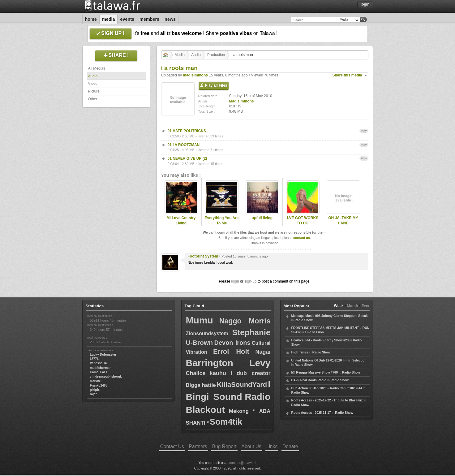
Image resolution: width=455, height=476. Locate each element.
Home (91, 19)
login (235, 281)
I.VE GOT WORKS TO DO (303, 221)
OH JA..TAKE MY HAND (343, 221)
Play (364, 131)
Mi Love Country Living (181, 221)
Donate (290, 446)
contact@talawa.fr (243, 463)
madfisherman (101, 368)
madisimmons (195, 75)
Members (149, 19)
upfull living (262, 218)
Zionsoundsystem (207, 333)
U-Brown (200, 342)
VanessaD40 (99, 363)
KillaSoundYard (242, 385)
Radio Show (303, 320)
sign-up (250, 281)
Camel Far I (99, 372)
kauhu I (221, 373)
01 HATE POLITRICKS (187, 131)
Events (127, 19)
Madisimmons (242, 101)
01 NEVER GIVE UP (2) (187, 158)
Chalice (196, 373)
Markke (95, 381)
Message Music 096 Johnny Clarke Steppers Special (331, 316)
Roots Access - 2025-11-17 (311, 413)
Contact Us (172, 446)
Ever (365, 306)
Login (365, 4)
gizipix (95, 390)
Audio (93, 76)
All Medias (97, 68)
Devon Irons (232, 343)
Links (272, 446)
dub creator (254, 373)
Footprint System (203, 256)
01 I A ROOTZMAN (184, 145)
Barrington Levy (228, 363)
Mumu (200, 320)
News (170, 19)
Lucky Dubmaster (103, 355)
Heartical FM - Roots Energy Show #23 (320, 340)
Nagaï (263, 352)
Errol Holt (231, 351)
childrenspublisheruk (106, 376)
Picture (94, 91)
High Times (300, 352)
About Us (251, 446)
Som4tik (226, 422)
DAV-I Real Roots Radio (309, 380)
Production (216, 55)
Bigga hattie (201, 385)
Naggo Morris (245, 321)
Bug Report (224, 446)
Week (339, 306)
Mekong (239, 411)
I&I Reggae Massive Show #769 (315, 372)
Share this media (347, 75)
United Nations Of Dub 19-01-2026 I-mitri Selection (329, 360)
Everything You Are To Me (222, 221)
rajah (94, 394)
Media (109, 19)
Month (353, 306)
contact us (302, 238)
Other (93, 99)
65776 (94, 359)
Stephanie (251, 332)
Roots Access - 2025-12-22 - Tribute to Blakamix (327, 400)
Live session (314, 332)
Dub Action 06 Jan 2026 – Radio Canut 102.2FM (327, 388)
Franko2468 (99, 385)
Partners (198, 446)
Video (93, 84)
